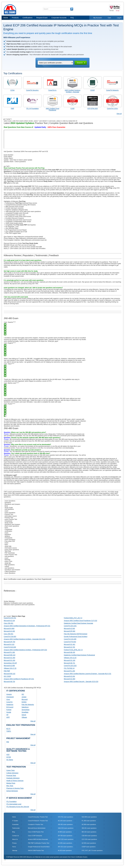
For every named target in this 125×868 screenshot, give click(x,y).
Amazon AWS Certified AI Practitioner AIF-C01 (19, 679)
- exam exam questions (11, 526)
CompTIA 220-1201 (70, 626)
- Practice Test (8, 514)
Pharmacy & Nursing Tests (15, 788)
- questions (7, 503)
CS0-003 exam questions (89, 836)
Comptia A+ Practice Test (36, 824)
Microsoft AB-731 (69, 663)
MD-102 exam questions (89, 832)
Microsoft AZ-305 (9, 631)
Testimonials (16, 828)
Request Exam (42, 18)
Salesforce (25, 707)
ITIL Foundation (11, 802)
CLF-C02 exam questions (89, 839)
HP (7, 715)
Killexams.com (97, 470)
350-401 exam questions (89, 828)
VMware (24, 717)
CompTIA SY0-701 (10, 618)
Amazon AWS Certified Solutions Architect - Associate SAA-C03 (24, 639)
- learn (6, 545)
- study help (8, 546)
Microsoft (25, 699)
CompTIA (9, 702)
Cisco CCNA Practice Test (36, 832)
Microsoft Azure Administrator (37, 828)
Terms (14, 847)
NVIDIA (24, 702)
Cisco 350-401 (8, 634)
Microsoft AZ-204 (69, 676)
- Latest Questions (10, 571)
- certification (8, 531)
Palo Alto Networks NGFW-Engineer (76, 634)
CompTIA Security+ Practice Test (38, 817)
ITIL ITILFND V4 (69, 668)
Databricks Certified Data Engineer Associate (78, 623)
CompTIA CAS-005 (70, 639)
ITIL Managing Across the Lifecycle (18, 807)
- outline (6, 566)
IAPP (8, 717)
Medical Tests (11, 783)
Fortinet (9, 710)
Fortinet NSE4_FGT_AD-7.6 (73, 618)
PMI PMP (7, 671)
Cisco (8, 699)
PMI (8, 742)
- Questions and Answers (12, 504)
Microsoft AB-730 (9, 682)
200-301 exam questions (65, 824)
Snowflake (25, 712)
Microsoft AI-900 (9, 629)
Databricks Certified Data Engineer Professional (79, 655)
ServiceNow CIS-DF (10, 663)
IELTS (8, 729)
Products (15, 18)
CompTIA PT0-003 (70, 642)
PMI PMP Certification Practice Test (39, 843)
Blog (14, 832)
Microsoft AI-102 (9, 644)
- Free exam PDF (9, 541)
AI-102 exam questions (65, 850)
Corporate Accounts (59, 18)
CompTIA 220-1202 (70, 666)
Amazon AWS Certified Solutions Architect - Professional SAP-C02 (25, 650)
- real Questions (9, 568)
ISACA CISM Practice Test (36, 850)
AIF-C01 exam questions (65, 847)
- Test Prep (7, 551)
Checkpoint (10, 697)
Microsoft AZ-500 (69, 629)
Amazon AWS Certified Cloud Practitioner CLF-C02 (80, 621)
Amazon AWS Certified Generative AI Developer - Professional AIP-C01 (27, 626)
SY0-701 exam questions (65, 817)
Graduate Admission (13, 778)
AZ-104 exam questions (65, 821)
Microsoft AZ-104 (9, 621)
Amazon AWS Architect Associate (38, 839)
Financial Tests (11, 776)
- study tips (7, 563)
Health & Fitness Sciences (15, 781)
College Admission (12, 773)
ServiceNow (26, 710)
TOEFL (9, 731)
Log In (119, 18)
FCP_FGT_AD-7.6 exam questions (92, 850)
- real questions (9, 509)
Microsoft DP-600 (70, 631)
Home (6, 18)
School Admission (12, 791)
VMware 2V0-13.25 (70, 658)
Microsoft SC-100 (70, 660)
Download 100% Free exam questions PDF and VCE (31, 152)
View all (119, 114)
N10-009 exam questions (89, 817)
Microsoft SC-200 (9, 660)
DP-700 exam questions (65, 836)
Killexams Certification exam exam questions (18, 603)
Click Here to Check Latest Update (21, 160)
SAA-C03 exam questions (66, 828)
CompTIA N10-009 (10, 647)
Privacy (14, 843)
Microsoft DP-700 (9, 642)
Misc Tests (10, 786)
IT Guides (15, 821)
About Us (15, 839)
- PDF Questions (9, 565)
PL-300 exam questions (89, 821)
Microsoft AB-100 (69, 652)
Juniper (24, 697)
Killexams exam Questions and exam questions (19, 605)
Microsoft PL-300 (9, 652)
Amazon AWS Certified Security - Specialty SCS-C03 (81, 682)
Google (9, 712)
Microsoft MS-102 (10, 674)
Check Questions (20, 162)
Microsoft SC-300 (9, 658)
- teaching (7, 560)
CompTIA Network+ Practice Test (38, 821)
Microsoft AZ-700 (69, 647)
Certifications (28, 18)
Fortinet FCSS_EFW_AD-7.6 (73, 650)
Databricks (10, 705)
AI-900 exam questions (65, 832)
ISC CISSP (7, 676)
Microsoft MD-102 (10, 655)
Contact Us (16, 836)
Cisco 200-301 (8, 623)
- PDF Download (9, 553)
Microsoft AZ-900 (9, 666)
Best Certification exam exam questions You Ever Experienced (27, 579)
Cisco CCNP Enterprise (35, 836)
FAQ (72, 18)
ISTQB (9, 757)
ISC (23, 694)
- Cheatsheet (8, 521)
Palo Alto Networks (28, 705)
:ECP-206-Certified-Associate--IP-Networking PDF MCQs (22, 688)
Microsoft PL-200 (69, 671)
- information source (10, 516)
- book (6, 506)
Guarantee (15, 824)
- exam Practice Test (10, 519)
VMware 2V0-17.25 (10, 668)
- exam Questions (10, 501)
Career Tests (10, 770)
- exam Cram (8, 561)
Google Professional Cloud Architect (76, 637)
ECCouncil (10, 707)
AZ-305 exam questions (65, 843)
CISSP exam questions (89, 847)
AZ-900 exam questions (89, 824)
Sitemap (15, 850)
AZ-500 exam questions (89, 843)
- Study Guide (8, 508)
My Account (97, 18)
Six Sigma (10, 760)
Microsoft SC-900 (70, 679)
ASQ (8, 755)
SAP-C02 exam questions (66, 839)
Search (80, 63)
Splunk (24, 715)
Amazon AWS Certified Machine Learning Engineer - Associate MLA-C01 (88, 674)
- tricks (6, 528)
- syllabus (7, 536)
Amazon (9, 694)
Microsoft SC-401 (70, 644)
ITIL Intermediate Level (14, 804)
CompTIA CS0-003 (10, 637)
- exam (6, 511)
